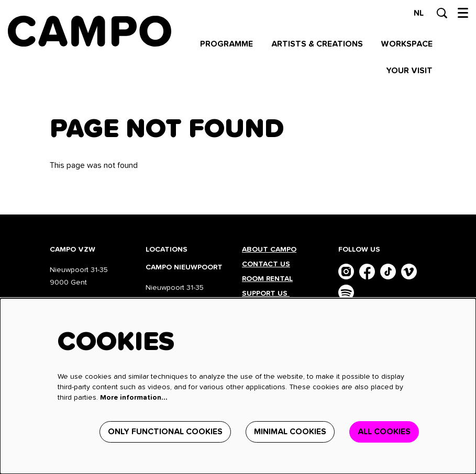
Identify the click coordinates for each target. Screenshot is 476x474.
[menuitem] (226, 44)
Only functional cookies (165, 432)
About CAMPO (269, 250)
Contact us (266, 264)
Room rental (267, 279)
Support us (266, 294)
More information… (134, 398)
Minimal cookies (290, 432)
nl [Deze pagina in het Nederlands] (419, 13)
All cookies (384, 432)
